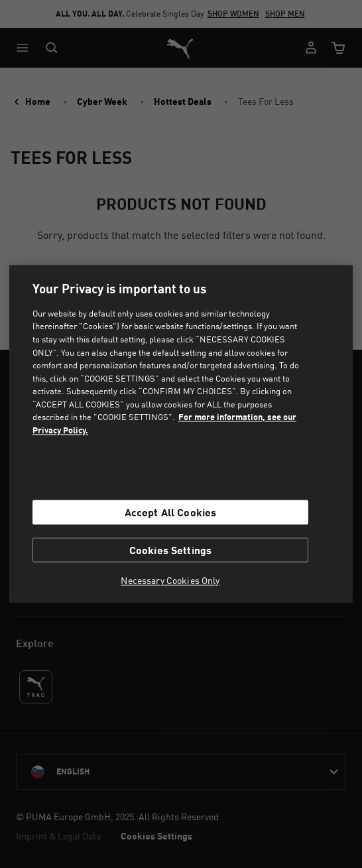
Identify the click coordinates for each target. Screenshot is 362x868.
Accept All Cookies (171, 512)
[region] (181, 434)
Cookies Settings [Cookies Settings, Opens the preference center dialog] (171, 550)
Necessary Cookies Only (170, 581)
